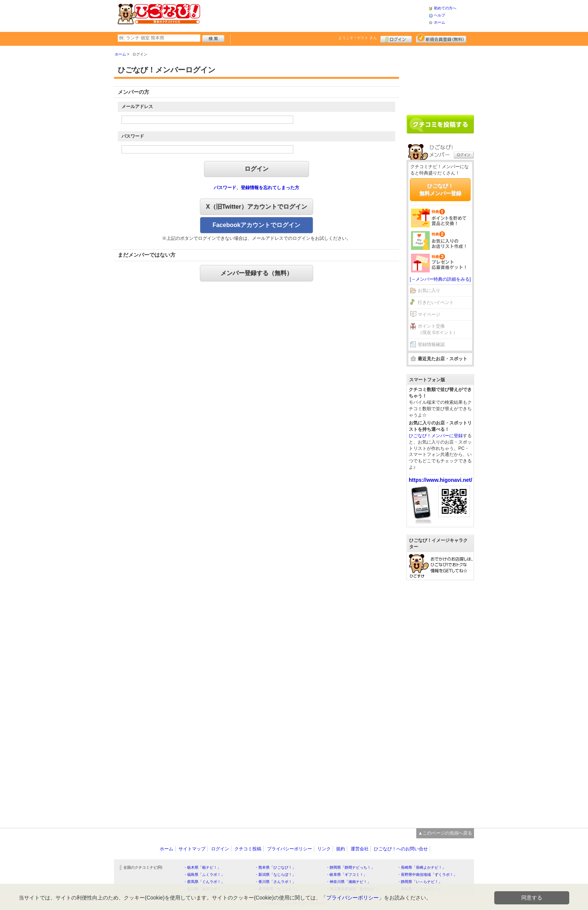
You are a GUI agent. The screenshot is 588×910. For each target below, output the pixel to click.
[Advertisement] (314, 15)
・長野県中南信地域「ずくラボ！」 (427, 875)
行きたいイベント (436, 302)
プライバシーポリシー (289, 849)
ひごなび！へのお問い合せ (401, 849)
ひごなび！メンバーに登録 (436, 436)
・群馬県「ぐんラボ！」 (204, 882)
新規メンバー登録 (441, 38)
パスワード (133, 136)
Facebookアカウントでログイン (257, 225)
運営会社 (360, 849)
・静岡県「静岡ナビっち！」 (350, 867)
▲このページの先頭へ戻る (445, 833)
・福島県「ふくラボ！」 (204, 875)
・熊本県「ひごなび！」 (275, 867)
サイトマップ (192, 849)
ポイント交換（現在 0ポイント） (438, 329)
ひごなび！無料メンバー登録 (440, 190)
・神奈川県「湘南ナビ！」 (348, 882)
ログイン (396, 38)
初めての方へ (445, 8)
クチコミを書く (440, 124)
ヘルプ (439, 15)
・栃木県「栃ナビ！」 (202, 867)
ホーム (439, 22)
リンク (324, 849)
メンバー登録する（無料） (256, 273)
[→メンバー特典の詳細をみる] (440, 279)
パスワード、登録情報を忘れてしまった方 (256, 188)
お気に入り (429, 290)
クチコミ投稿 (248, 849)
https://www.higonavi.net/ (440, 480)
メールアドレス (137, 107)
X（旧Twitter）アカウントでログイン (256, 207)
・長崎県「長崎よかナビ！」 (421, 867)
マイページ (429, 314)
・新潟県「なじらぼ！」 (275, 875)
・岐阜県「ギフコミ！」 (346, 875)
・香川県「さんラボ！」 (275, 882)
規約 (340, 849)
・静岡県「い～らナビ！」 (420, 882)
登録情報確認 (431, 344)
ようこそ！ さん (358, 38)
